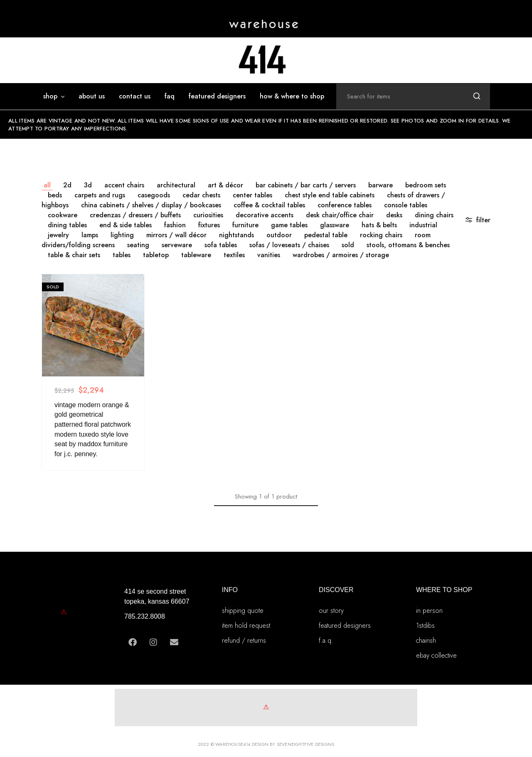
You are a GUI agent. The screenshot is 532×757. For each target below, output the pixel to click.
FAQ (170, 96)
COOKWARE (63, 215)
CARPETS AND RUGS (100, 195)
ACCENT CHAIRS (124, 185)
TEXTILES (234, 255)
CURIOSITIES (208, 215)
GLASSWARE (335, 225)
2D (67, 185)
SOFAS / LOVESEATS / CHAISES (289, 245)
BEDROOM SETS (426, 185)
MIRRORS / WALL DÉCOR (176, 235)
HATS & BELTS (379, 225)
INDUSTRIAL (423, 225)
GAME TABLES (289, 225)
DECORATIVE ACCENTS (265, 215)
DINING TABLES (67, 225)
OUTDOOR (279, 235)
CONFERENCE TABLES (345, 205)
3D (88, 185)
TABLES (122, 255)
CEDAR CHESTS (201, 195)
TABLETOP (156, 255)
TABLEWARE (196, 255)
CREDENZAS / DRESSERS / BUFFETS (135, 215)
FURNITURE (245, 225)
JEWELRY (58, 235)
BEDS (55, 195)
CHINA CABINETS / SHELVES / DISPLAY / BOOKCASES (151, 205)
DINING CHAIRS (434, 215)
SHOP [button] (54, 96)
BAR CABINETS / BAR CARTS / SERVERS (306, 185)
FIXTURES (209, 225)
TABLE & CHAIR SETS (74, 255)
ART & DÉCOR (225, 185)
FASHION (175, 225)
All (47, 185)
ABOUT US (92, 96)
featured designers (217, 96)
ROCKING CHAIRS (381, 235)
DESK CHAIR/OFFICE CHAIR (340, 215)
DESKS (394, 215)
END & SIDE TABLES (126, 225)
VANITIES (269, 255)
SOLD (348, 245)
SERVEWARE (177, 245)
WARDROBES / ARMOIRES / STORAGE (341, 255)
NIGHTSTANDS (236, 235)
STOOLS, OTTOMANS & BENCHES (408, 245)
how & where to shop (292, 96)
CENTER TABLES (252, 195)
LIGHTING (122, 235)
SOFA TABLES (221, 245)
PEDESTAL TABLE (326, 235)
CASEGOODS (154, 195)
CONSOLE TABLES (406, 205)
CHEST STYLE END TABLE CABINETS (330, 195)
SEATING (138, 245)
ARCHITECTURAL (176, 185)
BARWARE (381, 185)
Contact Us (135, 96)
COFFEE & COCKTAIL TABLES (269, 205)
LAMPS (90, 235)
